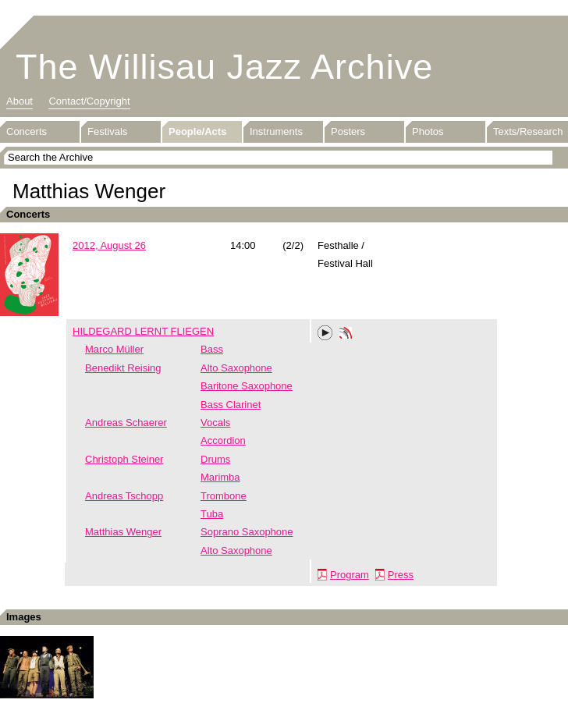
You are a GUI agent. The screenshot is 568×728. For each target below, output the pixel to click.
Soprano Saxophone (247, 532)
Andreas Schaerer (126, 423)
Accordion (223, 440)
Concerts (27, 131)
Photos (428, 131)
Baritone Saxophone (247, 386)
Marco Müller (114, 349)
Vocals (215, 423)
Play (325, 333)
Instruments (276, 131)
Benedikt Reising (123, 368)
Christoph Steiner (124, 459)
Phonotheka (346, 335)
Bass (212, 349)
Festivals (107, 131)
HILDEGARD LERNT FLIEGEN (143, 331)
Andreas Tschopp (124, 496)
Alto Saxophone (236, 368)
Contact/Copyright (89, 101)
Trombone (224, 496)
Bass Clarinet (231, 405)
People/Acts (197, 131)
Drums (215, 459)
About (20, 101)
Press (401, 575)
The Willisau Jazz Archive (224, 67)
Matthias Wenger (123, 532)
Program (350, 575)
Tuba (212, 514)
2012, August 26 (109, 245)
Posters (348, 131)
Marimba (220, 477)
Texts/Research (528, 131)
